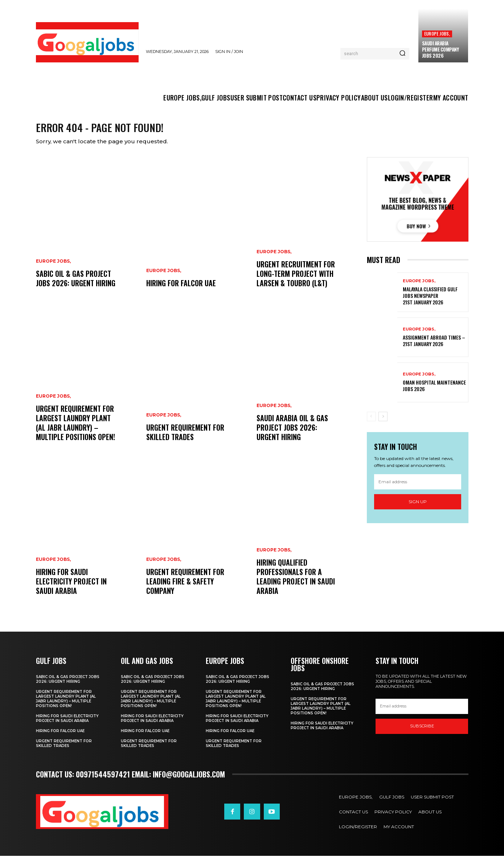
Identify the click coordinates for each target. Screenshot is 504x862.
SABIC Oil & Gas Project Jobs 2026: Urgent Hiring (76, 284)
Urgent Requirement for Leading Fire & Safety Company (185, 587)
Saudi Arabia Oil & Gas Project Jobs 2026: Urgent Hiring (292, 434)
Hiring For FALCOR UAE (181, 289)
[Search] (402, 54)
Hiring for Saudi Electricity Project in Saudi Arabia (71, 587)
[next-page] (383, 422)
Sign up (418, 508)
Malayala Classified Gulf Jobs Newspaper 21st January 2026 (430, 302)
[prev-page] (371, 422)
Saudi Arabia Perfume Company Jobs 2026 (441, 49)
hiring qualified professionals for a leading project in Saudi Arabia (296, 583)
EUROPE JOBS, (437, 34)
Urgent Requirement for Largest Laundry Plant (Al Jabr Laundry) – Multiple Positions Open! (75, 429)
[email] (418, 488)
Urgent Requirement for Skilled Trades (185, 438)
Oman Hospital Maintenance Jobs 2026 (434, 392)
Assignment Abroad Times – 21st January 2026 (434, 347)
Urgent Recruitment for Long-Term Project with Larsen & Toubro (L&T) (296, 280)
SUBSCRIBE (422, 732)
